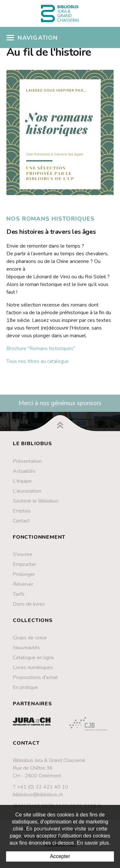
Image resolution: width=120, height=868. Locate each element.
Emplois (22, 511)
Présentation (27, 461)
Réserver (23, 584)
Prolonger (24, 574)
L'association (27, 491)
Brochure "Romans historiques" (41, 348)
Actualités (24, 471)
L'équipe (22, 481)
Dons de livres (29, 604)
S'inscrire (23, 554)
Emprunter (24, 564)
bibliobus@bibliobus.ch (38, 795)
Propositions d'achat (35, 677)
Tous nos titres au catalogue (38, 361)
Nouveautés (26, 648)
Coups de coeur (30, 638)
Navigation (32, 38)
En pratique (25, 687)
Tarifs (19, 594)
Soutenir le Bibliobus (36, 501)
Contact (21, 521)
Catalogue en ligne (33, 658)
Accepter (60, 856)
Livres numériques (33, 667)
